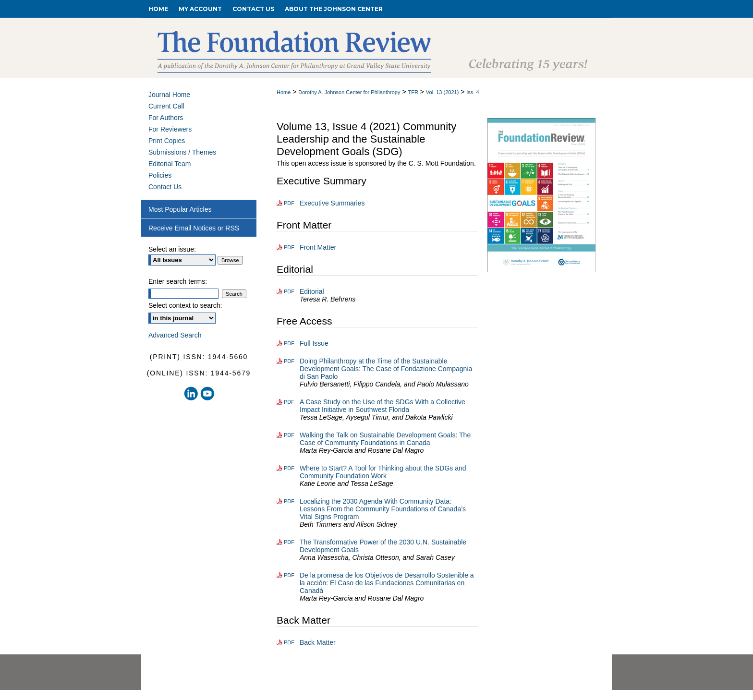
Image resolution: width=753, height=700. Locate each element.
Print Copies (167, 141)
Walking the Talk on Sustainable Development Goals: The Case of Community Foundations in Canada (385, 439)
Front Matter (318, 247)
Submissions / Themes (182, 152)
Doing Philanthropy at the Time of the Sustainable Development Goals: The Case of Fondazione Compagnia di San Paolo (386, 369)
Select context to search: (185, 305)
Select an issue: (172, 249)
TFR (413, 92)
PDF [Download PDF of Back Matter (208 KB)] (289, 642)
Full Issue (314, 343)
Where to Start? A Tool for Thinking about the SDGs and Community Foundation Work (383, 472)
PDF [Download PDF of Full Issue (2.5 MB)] (289, 343)
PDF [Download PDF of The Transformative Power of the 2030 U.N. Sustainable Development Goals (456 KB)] (289, 542)
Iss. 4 (473, 92)
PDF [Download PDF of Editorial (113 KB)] (289, 291)
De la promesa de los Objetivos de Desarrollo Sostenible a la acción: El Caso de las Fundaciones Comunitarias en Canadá (387, 583)
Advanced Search (175, 335)
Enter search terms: (178, 281)
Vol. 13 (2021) (443, 92)
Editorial (312, 291)
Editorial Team (170, 164)
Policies (160, 175)
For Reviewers (170, 129)
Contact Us (165, 187)
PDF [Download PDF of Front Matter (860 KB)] (289, 247)
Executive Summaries (332, 203)
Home (284, 92)
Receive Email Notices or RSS (194, 228)
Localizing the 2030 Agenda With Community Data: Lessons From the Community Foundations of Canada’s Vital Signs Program (383, 509)
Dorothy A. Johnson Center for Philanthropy (349, 92)
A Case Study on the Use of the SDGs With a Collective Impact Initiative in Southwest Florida (383, 406)
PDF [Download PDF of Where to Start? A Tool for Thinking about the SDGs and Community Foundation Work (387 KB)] (289, 468)
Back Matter (318, 642)
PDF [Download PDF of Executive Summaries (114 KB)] (289, 203)
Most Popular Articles (180, 209)
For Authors (166, 118)
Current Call (166, 106)
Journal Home (169, 95)
